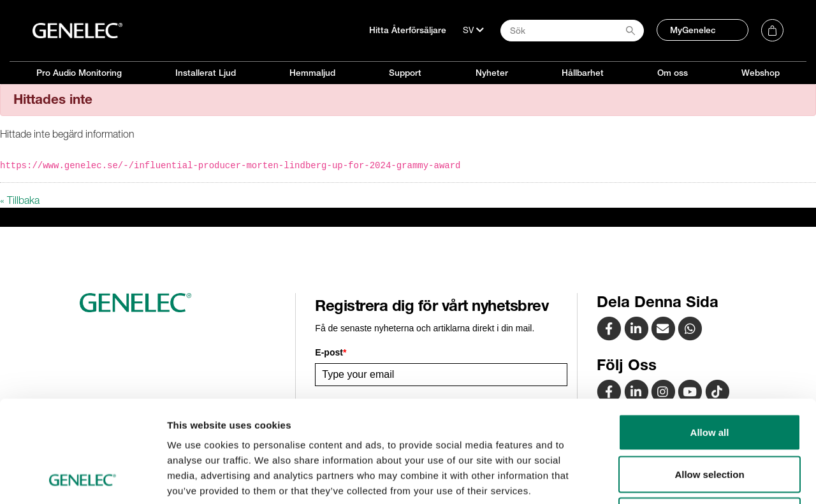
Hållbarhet (583, 73)
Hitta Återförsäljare (408, 30)
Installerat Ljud (206, 73)
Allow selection (709, 379)
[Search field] (572, 31)
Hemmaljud (312, 73)
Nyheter (492, 73)
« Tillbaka (20, 200)
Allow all (710, 337)
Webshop (761, 73)
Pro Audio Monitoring (79, 73)
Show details (669, 479)
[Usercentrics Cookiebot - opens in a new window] (83, 479)
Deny (710, 420)
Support (405, 73)
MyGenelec (693, 30)
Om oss (673, 73)
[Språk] (473, 30)
